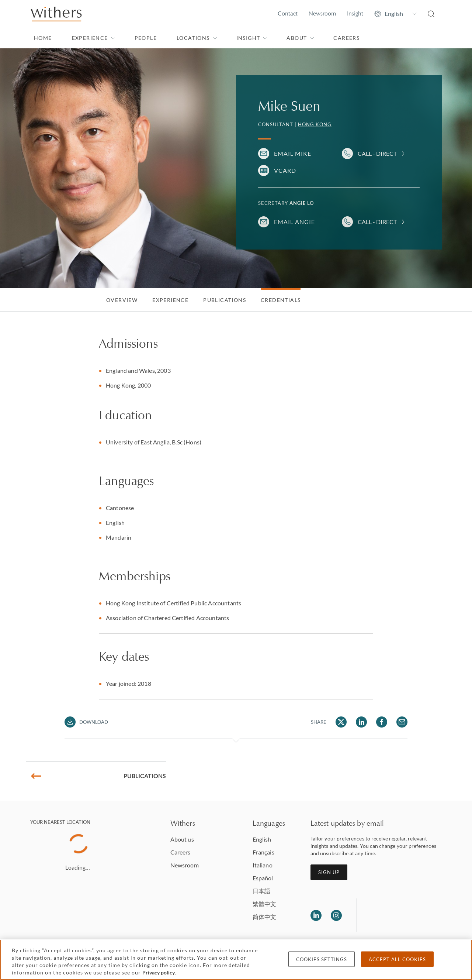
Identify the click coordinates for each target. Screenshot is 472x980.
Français (263, 852)
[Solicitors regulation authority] (400, 915)
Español (263, 878)
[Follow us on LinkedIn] (316, 915)
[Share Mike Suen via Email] (402, 722)
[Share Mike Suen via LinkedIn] (361, 722)
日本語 (261, 891)
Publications (225, 300)
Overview (122, 300)
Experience (94, 38)
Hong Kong (315, 124)
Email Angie (294, 222)
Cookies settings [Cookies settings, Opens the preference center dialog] (322, 959)
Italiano (263, 865)
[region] (236, 960)
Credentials (281, 300)
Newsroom (322, 13)
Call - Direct (377, 153)
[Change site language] (395, 14)
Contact (288, 13)
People (146, 38)
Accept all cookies (397, 959)
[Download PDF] (86, 722)
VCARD (285, 170)
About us (182, 839)
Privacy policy (159, 972)
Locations (197, 38)
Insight (355, 13)
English (262, 839)
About (301, 38)
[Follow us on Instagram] (336, 915)
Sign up (329, 872)
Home (43, 38)
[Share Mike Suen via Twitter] (341, 722)
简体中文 (264, 917)
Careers (346, 38)
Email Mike (293, 153)
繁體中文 (264, 904)
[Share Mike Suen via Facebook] (382, 722)
